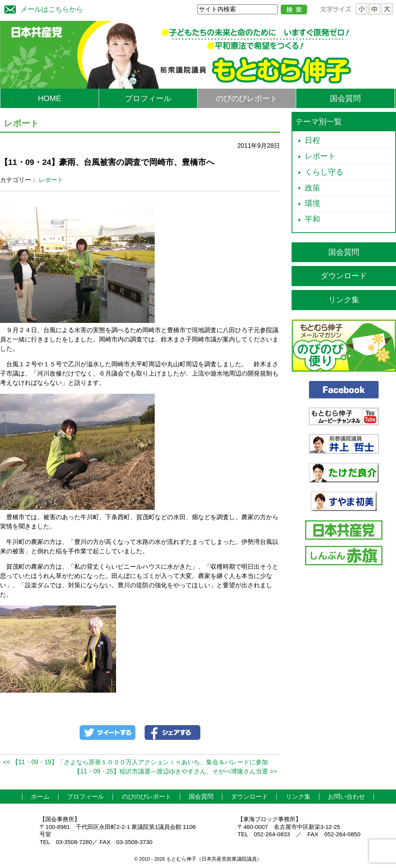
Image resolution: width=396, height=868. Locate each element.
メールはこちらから (42, 8)
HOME (49, 98)
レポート (51, 180)
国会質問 (345, 98)
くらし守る (324, 172)
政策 (312, 188)
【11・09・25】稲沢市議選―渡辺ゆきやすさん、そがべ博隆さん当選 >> (175, 771)
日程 (312, 140)
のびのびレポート (247, 98)
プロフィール (148, 98)
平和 (312, 219)
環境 (312, 203)
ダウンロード (344, 276)
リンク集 (344, 300)
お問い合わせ (346, 797)
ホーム (40, 797)
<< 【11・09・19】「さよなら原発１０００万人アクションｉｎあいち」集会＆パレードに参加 (136, 762)
